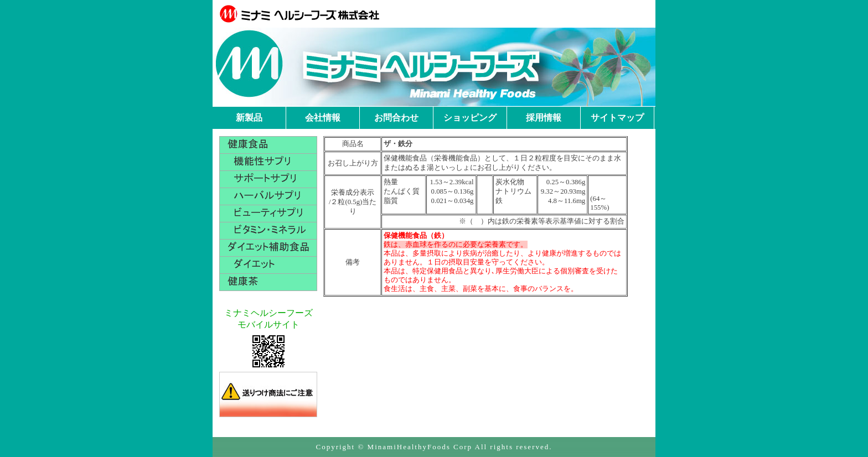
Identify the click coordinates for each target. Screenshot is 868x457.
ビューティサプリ (268, 214)
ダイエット (268, 265)
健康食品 (268, 145)
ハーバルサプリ (268, 196)
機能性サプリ (268, 162)
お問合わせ (396, 118)
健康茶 (268, 282)
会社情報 (323, 118)
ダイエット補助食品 (268, 248)
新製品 (249, 118)
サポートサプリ (268, 179)
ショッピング (470, 118)
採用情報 (544, 118)
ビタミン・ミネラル (268, 231)
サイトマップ (617, 118)
